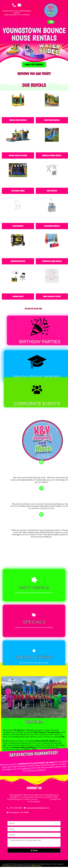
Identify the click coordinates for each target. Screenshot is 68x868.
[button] (24, 21)
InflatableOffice (36, 866)
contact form (44, 799)
